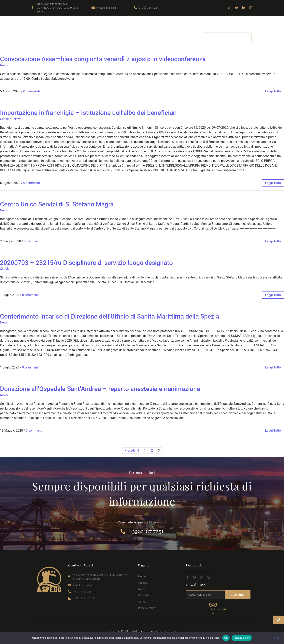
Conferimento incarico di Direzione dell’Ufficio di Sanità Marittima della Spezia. (110, 316)
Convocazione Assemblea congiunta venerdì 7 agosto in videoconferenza (103, 59)
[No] (278, 638)
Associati (135, 37)
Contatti (192, 37)
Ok (226, 638)
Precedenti (132, 450)
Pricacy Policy (147, 608)
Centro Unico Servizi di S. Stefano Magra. (58, 204)
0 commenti (32, 91)
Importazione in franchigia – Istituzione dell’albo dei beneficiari (88, 113)
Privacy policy (242, 638)
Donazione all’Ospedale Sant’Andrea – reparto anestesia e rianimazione (100, 389)
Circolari (172, 37)
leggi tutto (273, 91)
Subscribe (238, 595)
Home (117, 37)
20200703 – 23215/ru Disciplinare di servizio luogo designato (86, 263)
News (154, 37)
